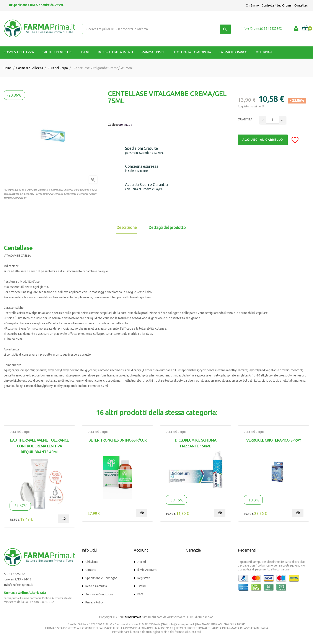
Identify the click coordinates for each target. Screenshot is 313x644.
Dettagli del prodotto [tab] (167, 227)
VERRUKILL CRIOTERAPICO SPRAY (274, 440)
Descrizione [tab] (127, 227)
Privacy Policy (95, 602)
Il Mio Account (147, 570)
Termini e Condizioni (99, 594)
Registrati (144, 578)
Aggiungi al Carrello (263, 140)
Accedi (142, 562)
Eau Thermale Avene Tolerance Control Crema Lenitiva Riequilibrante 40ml (39, 446)
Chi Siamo (252, 5)
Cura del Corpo (20, 432)
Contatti (91, 570)
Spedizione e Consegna (101, 578)
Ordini (142, 586)
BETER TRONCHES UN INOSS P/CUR (117, 440)
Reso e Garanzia (96, 586)
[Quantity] (272, 120)
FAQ (140, 594)
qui (199, 632)
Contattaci (301, 5)
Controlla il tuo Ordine (277, 5)
